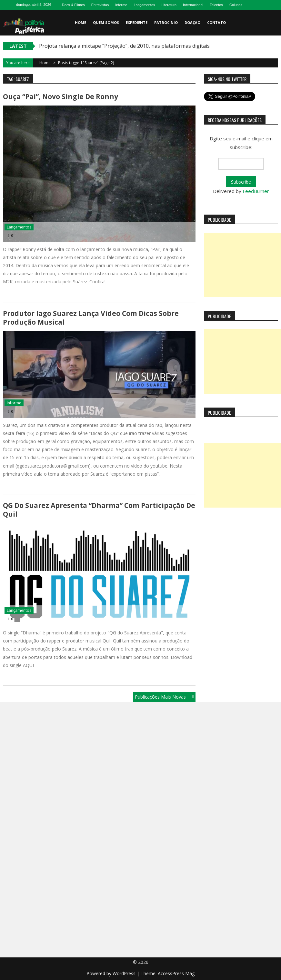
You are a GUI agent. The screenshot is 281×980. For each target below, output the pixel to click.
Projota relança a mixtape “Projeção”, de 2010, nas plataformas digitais (124, 46)
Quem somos (106, 22)
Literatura (169, 5)
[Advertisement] (242, 265)
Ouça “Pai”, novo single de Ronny (60, 96)
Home (80, 22)
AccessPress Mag (176, 973)
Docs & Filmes (73, 5)
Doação (192, 22)
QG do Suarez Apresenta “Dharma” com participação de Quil (99, 510)
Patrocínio (166, 22)
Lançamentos (144, 5)
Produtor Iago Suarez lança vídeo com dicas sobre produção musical (91, 318)
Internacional (193, 5)
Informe (121, 5)
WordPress (125, 973)
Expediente (137, 22)
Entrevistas (100, 5)
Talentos (216, 5)
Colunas (236, 5)
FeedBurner (256, 191)
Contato (216, 22)
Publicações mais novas (160, 697)
